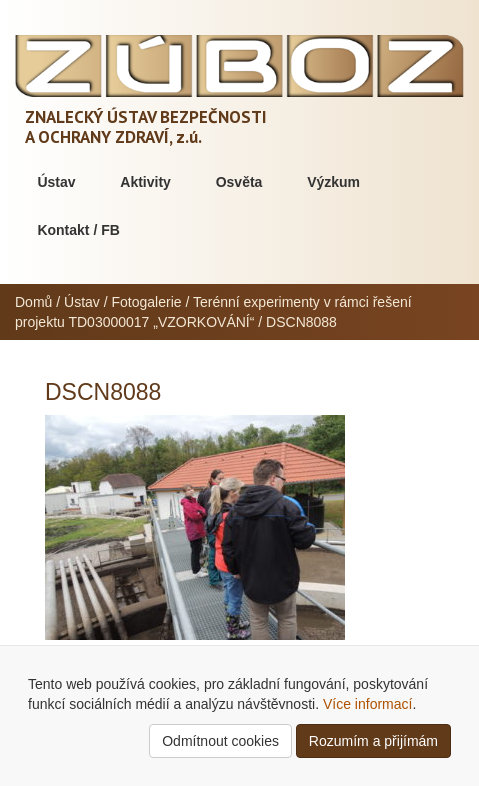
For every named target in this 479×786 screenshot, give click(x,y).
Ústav (56, 182)
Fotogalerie (147, 302)
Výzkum (333, 182)
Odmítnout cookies (220, 741)
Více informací (367, 704)
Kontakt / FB (78, 230)
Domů (33, 302)
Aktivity (145, 182)
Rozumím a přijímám (373, 741)
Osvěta (239, 182)
